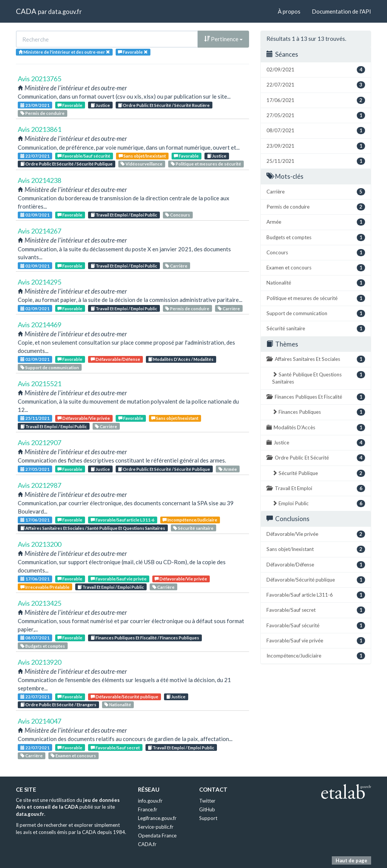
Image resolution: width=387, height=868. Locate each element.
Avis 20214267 (39, 231)
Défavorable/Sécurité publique (125, 697)
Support (208, 818)
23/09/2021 (35, 105)
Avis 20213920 (39, 662)
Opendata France (157, 836)
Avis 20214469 (39, 325)
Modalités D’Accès (316, 428)
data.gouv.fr (65, 12)
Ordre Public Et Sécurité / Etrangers (58, 705)
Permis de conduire (43, 113)
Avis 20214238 (39, 180)
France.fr (148, 809)
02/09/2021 (35, 215)
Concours (178, 215)
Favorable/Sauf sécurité (84, 156)
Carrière (176, 266)
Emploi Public (319, 504)
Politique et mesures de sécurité (206, 164)
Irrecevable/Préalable (45, 587)
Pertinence (223, 39)
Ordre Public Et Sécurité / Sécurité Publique (67, 164)
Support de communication (50, 367)
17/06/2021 (35, 520)
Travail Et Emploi (316, 488)
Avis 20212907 (39, 443)
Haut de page (351, 860)
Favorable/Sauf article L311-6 (123, 520)
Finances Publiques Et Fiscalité (316, 397)
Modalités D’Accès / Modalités (181, 359)
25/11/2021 (35, 418)
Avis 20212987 (39, 485)
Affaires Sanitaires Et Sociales (316, 359)
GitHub (207, 809)
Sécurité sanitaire (193, 528)
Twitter (207, 801)
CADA (26, 11)
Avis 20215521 (39, 384)
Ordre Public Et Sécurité (316, 458)
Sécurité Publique (319, 473)
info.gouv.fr (150, 801)
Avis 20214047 (39, 721)
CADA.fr (147, 844)
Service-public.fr (156, 827)
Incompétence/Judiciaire (190, 520)
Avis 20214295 (39, 282)
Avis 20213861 (39, 129)
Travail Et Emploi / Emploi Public (124, 215)
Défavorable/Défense (115, 359)
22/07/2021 (35, 156)
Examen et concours (73, 756)
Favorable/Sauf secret (115, 748)
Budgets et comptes (43, 646)
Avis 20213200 (39, 544)
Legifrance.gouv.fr (157, 818)
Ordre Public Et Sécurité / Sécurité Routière (164, 105)
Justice (100, 105)
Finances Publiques (319, 412)
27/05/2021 (35, 469)
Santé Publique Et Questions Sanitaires (319, 378)
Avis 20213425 (39, 603)
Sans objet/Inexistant (142, 156)
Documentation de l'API (341, 11)
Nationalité (118, 705)
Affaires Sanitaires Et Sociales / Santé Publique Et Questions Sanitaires (93, 528)
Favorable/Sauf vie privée (119, 579)
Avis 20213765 (39, 79)
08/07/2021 (35, 638)
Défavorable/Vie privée (84, 418)
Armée (228, 469)
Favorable (70, 105)
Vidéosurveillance (142, 164)
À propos (289, 11)
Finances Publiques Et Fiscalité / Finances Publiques (145, 638)
